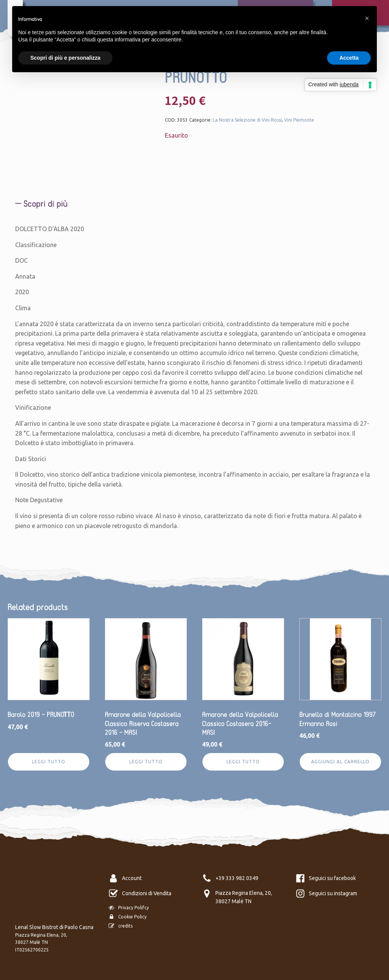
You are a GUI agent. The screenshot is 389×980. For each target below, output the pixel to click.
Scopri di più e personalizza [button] (65, 58)
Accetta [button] (349, 58)
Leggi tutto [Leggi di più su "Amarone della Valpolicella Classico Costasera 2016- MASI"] (243, 762)
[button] (367, 18)
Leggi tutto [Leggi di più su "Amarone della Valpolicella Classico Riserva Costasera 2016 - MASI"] (146, 762)
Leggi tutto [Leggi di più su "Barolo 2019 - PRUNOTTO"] (49, 762)
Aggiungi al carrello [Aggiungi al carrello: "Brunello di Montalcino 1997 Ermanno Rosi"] (340, 762)
